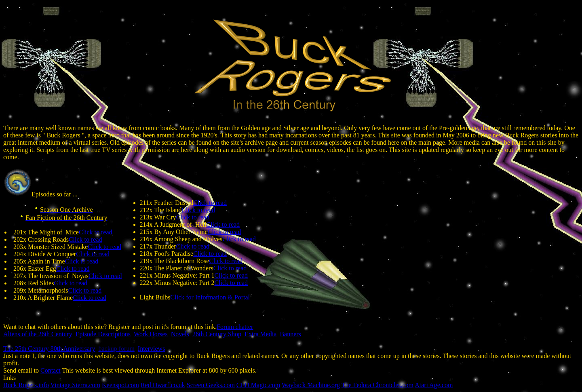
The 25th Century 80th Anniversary (49, 349)
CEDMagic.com (258, 385)
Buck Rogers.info (26, 385)
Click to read (96, 232)
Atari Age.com (434, 385)
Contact (51, 370)
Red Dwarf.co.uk (163, 385)
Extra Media (261, 334)
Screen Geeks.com (211, 385)
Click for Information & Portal (210, 297)
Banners (290, 334)
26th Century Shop (217, 334)
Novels (180, 334)
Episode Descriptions (103, 334)
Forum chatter (235, 327)
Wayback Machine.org (311, 385)
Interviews (152, 349)
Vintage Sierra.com (75, 385)
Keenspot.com (120, 385)
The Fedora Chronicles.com (377, 385)
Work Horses (151, 334)
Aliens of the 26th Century (38, 334)
